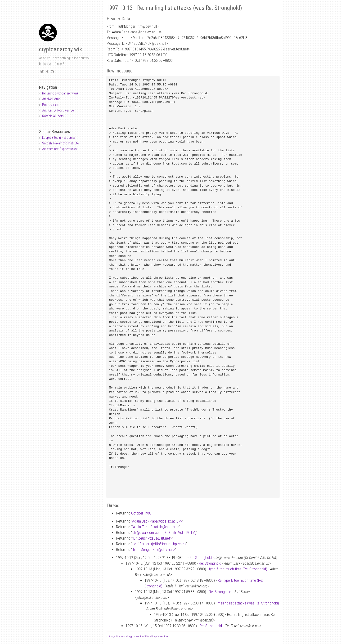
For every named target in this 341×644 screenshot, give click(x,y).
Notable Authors (53, 116)
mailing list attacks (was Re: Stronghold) (248, 603)
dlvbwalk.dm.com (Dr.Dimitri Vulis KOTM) (164, 533)
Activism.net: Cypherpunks (59, 149)
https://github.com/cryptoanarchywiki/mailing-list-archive (138, 637)
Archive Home (51, 99)
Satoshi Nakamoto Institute (60, 143)
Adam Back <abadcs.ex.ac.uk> (157, 521)
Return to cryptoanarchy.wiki (61, 93)
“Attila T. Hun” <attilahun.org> (156, 527)
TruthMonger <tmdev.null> (154, 550)
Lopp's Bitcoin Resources (59, 138)
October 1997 (141, 513)
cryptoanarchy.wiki (61, 49)
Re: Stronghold (201, 558)
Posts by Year (51, 105)
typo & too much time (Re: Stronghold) (238, 569)
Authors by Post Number (58, 110)
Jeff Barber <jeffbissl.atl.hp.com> (159, 544)
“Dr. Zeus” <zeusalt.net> (152, 538)
